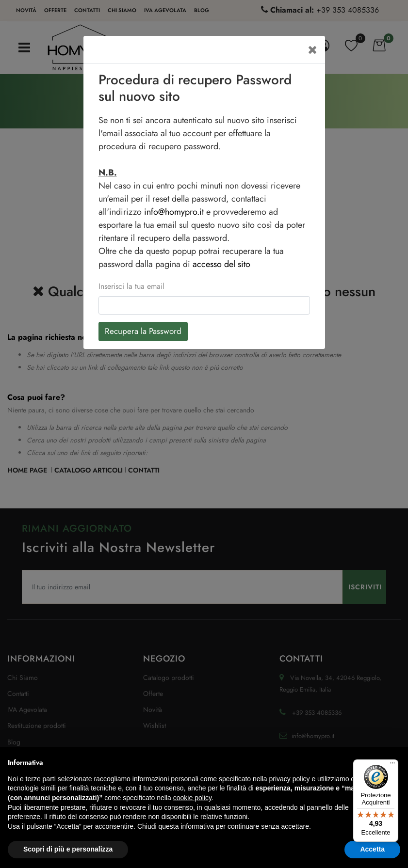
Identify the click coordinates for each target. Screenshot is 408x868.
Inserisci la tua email (131, 286)
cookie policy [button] (192, 798)
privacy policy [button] (290, 779)
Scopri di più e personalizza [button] (68, 849)
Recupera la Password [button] (143, 331)
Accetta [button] (372, 849)
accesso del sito (221, 264)
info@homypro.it (174, 212)
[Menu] (392, 765)
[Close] (313, 50)
